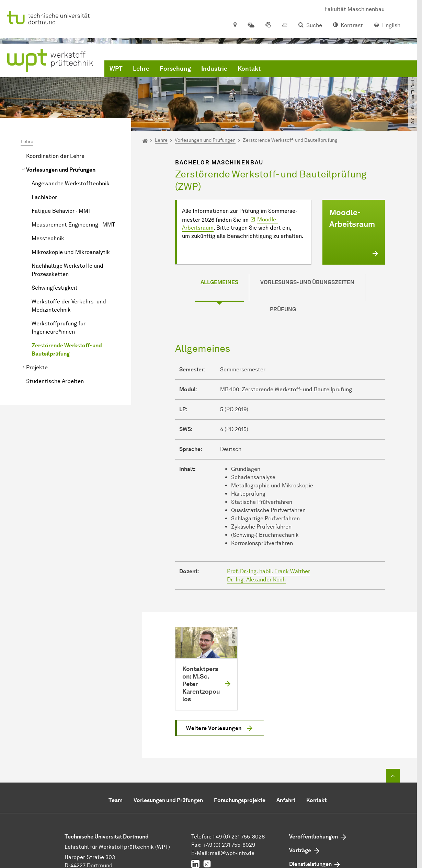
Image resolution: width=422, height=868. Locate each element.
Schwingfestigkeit (55, 288)
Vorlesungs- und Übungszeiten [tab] (307, 282)
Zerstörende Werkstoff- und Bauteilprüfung (67, 350)
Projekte (37, 367)
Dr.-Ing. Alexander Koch (256, 580)
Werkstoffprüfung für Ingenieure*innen (59, 328)
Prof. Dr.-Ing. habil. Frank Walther (269, 571)
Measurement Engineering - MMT (73, 225)
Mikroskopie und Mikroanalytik (71, 252)
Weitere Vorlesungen (214, 728)
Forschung (175, 69)
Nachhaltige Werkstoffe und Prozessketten (67, 270)
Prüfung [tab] (283, 309)
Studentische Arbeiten (55, 381)
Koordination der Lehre (55, 156)
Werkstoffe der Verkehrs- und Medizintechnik (69, 306)
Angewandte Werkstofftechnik (71, 183)
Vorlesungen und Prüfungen (61, 170)
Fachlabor (44, 197)
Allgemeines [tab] (219, 282)
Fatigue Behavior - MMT (61, 211)
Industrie (214, 69)
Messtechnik (48, 238)
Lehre (141, 69)
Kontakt (249, 69)
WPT (116, 69)
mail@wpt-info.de (232, 853)
